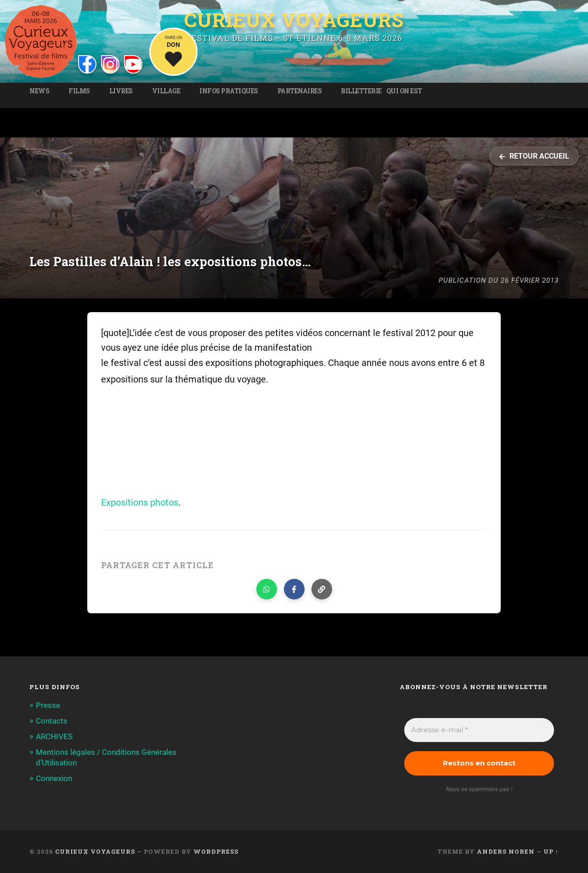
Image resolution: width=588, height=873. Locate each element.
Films (79, 91)
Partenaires (300, 91)
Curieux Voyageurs (294, 20)
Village (166, 91)
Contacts (52, 721)
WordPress (216, 851)
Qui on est (404, 91)
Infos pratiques (229, 91)
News (39, 91)
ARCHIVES (54, 736)
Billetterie (361, 91)
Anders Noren (506, 851)
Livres (121, 91)
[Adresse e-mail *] (479, 730)
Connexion (54, 778)
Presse (48, 705)
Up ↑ (551, 851)
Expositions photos (140, 503)
